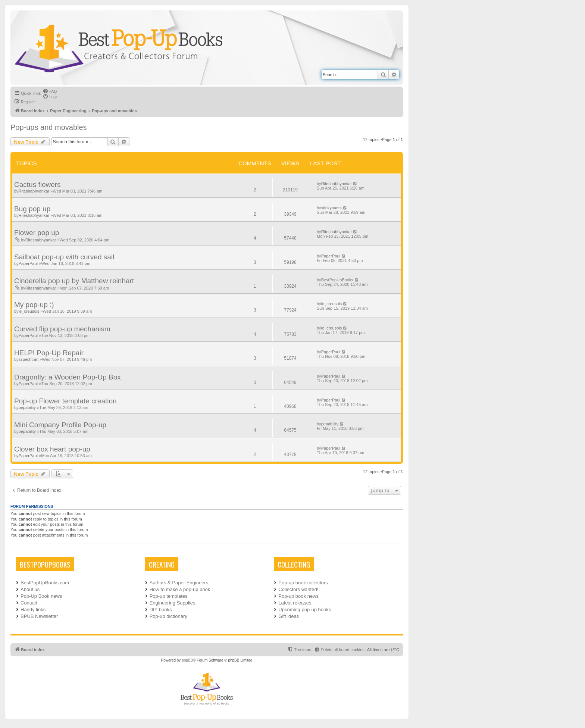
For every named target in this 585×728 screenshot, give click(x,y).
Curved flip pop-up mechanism (62, 329)
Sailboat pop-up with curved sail (64, 257)
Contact (29, 603)
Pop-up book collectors (303, 583)
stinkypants (331, 208)
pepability (27, 407)
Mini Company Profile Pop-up (60, 425)
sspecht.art (29, 359)
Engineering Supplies (173, 603)
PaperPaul (28, 263)
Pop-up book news (298, 596)
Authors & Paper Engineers (179, 583)
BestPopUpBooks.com (45, 583)
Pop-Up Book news (41, 596)
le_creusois (29, 311)
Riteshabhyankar (34, 191)
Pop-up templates (169, 596)
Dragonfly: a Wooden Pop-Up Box (68, 377)
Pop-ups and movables (49, 127)
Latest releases (295, 603)
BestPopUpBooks (337, 280)
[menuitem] (50, 91)
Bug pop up (32, 209)
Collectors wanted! (298, 589)
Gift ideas (289, 616)
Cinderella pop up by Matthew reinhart (74, 281)
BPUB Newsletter (39, 616)
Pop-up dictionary (168, 616)
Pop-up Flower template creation (65, 401)
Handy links (33, 610)
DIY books (161, 610)
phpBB (187, 660)
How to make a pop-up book (180, 589)
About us (30, 589)
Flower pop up (37, 233)
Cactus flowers (37, 185)
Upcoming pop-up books (305, 610)
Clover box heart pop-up (52, 449)
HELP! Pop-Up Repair (49, 353)
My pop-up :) (34, 305)
